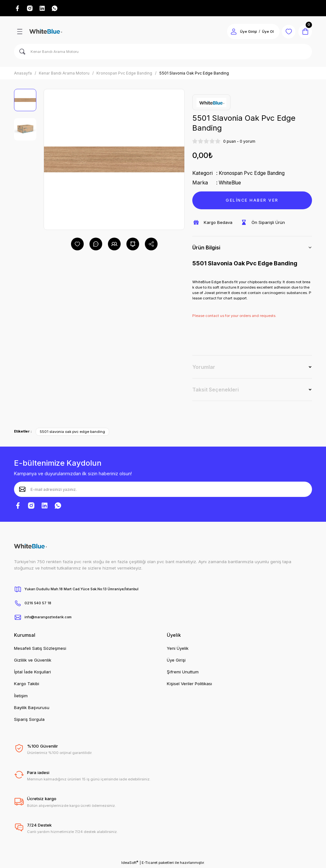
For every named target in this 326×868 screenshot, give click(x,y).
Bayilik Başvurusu (32, 708)
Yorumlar (204, 368)
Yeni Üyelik (178, 649)
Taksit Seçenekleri (216, 391)
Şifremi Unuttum (183, 673)
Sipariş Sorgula (29, 720)
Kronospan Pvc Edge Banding (255, 174)
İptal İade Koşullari (32, 673)
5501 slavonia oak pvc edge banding (72, 433)
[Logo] (46, 32)
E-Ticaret (150, 864)
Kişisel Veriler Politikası (189, 685)
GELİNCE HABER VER (252, 201)
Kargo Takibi (27, 685)
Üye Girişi (176, 661)
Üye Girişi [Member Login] (245, 32)
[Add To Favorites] (77, 245)
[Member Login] (230, 32)
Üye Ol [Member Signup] (264, 32)
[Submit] (22, 490)
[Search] (163, 53)
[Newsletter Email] (163, 490)
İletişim (21, 697)
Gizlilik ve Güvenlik (33, 661)
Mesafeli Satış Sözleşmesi (40, 649)
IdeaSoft (130, 863)
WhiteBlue (231, 183)
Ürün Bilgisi (206, 248)
